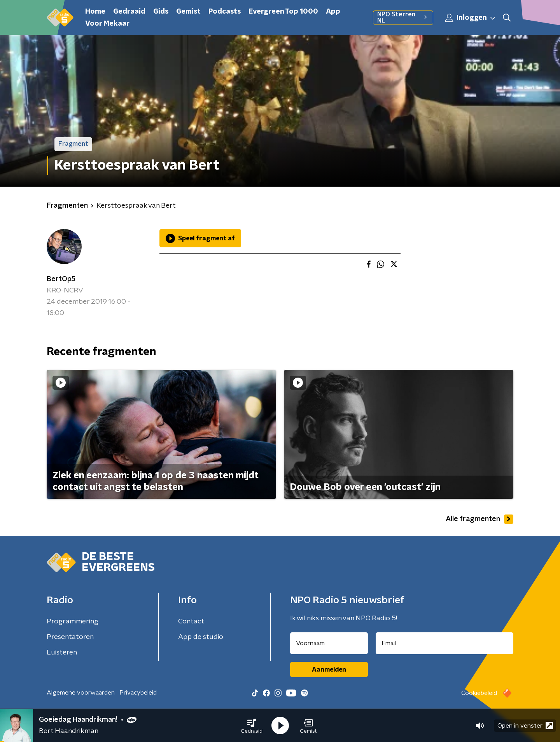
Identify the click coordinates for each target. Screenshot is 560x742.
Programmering (73, 621)
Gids (161, 12)
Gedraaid (129, 12)
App (333, 12)
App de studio (201, 637)
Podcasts (225, 12)
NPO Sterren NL (403, 17)
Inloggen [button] (471, 18)
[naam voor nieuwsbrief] (329, 643)
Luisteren (62, 653)
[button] (252, 726)
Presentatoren (70, 637)
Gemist (188, 12)
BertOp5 (61, 279)
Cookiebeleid (479, 693)
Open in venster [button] (525, 725)
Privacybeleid (138, 693)
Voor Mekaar (107, 24)
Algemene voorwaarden (81, 693)
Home (95, 12)
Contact (191, 621)
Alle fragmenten (479, 519)
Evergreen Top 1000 (283, 12)
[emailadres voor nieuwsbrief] (445, 643)
